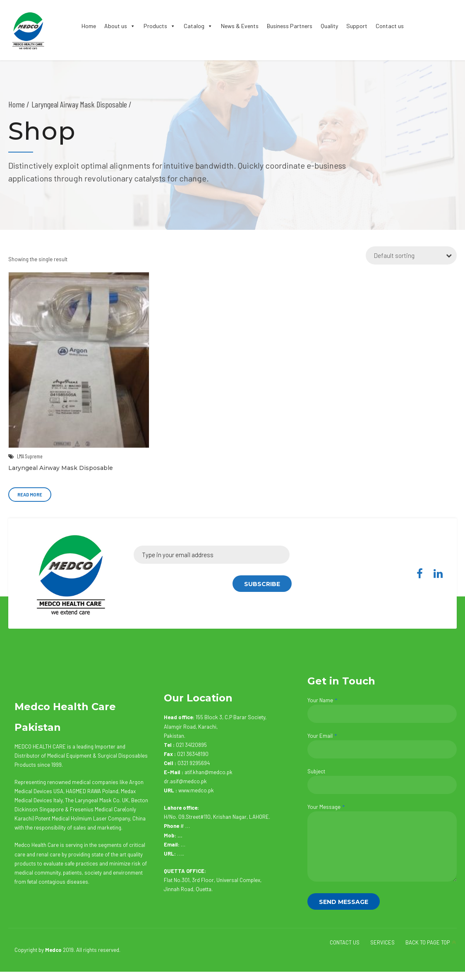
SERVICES (382, 942)
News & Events (240, 26)
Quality (329, 26)
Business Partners (290, 26)
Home (89, 26)
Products (159, 26)
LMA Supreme (30, 456)
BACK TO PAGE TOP (428, 942)
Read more (30, 495)
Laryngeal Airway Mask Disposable (61, 468)
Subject (382, 781)
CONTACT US (345, 942)
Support (357, 26)
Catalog (198, 26)
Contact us (390, 26)
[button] (131, 26)
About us (120, 26)
